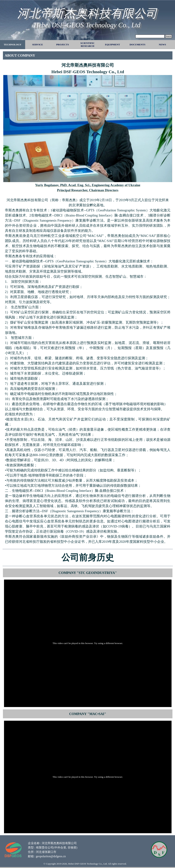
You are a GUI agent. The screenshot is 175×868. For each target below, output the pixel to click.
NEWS (162, 45)
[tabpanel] (88, 55)
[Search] (150, 36)
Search (169, 36)
